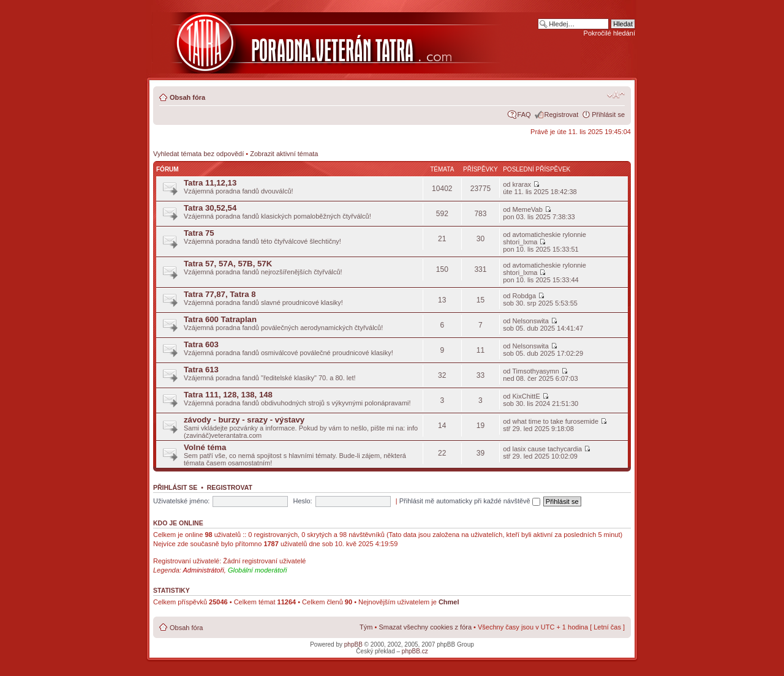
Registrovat (562, 115)
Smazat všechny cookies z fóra (425, 627)
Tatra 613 (201, 370)
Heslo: (302, 501)
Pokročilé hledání (609, 33)
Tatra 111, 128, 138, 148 (228, 395)
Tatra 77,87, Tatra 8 (220, 294)
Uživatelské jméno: (181, 501)
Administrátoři (204, 570)
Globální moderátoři (258, 570)
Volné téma (205, 447)
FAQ (524, 115)
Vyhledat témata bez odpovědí (198, 154)
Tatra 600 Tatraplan (220, 319)
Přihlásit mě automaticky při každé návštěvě (470, 501)
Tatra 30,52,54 (210, 208)
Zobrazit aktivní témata (284, 154)
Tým (366, 627)
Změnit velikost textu (616, 95)
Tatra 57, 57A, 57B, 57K (228, 264)
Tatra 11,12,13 (210, 183)
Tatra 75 (199, 233)
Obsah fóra (187, 97)
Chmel (449, 602)
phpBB (353, 644)
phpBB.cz (415, 651)
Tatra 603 (201, 344)
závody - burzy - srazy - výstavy (244, 420)
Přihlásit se (608, 115)
